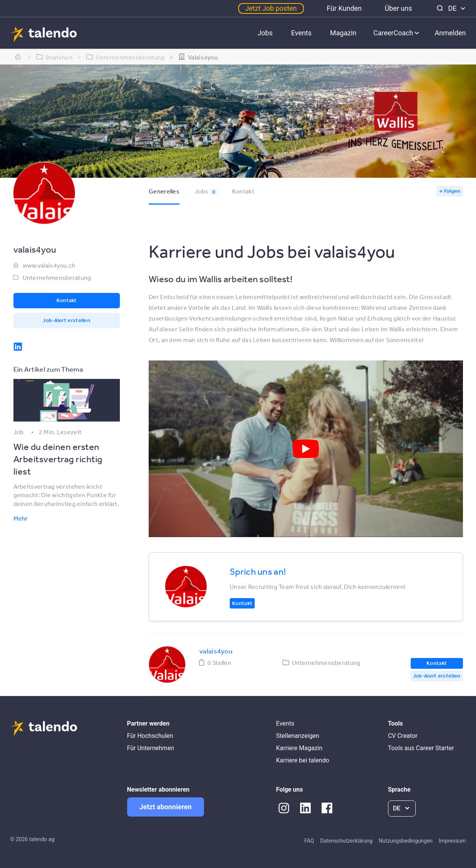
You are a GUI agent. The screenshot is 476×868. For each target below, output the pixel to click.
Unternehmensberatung (57, 278)
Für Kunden (344, 8)
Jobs (265, 33)
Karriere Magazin (299, 748)
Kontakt (243, 191)
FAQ (309, 841)
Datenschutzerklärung (346, 841)
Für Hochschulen (150, 736)
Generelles (164, 191)
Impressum (452, 841)
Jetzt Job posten (271, 8)
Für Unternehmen (151, 748)
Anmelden (450, 33)
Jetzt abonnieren (166, 807)
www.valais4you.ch (49, 265)
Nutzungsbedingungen (406, 841)
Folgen (452, 191)
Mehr (21, 518)
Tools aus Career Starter (421, 748)
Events (301, 33)
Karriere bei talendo (303, 760)
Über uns (398, 8)
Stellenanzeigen (298, 736)
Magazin (343, 33)
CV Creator (403, 736)
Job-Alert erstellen (66, 320)
